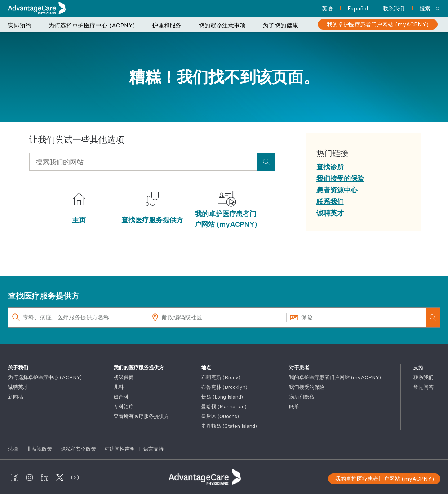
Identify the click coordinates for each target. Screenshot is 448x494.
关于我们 (18, 368)
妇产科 (121, 397)
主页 (79, 220)
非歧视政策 (40, 449)
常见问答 (423, 387)
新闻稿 (15, 397)
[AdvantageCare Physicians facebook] (14, 477)
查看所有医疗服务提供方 (141, 416)
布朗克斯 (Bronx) (221, 377)
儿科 (119, 387)
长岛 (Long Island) (222, 397)
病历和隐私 (302, 397)
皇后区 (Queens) (220, 416)
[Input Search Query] (143, 162)
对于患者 (299, 368)
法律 (14, 449)
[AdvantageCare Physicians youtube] (75, 477)
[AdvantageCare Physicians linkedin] (45, 477)
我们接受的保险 (307, 387)
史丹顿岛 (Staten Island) (229, 426)
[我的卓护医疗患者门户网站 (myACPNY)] (378, 24)
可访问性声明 (120, 449)
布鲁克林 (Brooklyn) (224, 387)
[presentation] (266, 162)
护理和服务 (167, 25)
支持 (418, 368)
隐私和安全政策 (79, 449)
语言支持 (154, 449)
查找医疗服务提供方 (152, 220)
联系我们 (423, 377)
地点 (206, 368)
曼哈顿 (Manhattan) (224, 406)
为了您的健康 (280, 25)
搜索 (425, 8)
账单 (294, 406)
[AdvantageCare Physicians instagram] (30, 477)
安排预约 (20, 25)
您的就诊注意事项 (222, 25)
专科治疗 (124, 406)
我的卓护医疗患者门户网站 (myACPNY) (226, 219)
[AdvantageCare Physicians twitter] (60, 477)
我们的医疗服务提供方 (139, 368)
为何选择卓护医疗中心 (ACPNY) (92, 25)
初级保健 (124, 377)
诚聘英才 (18, 387)
